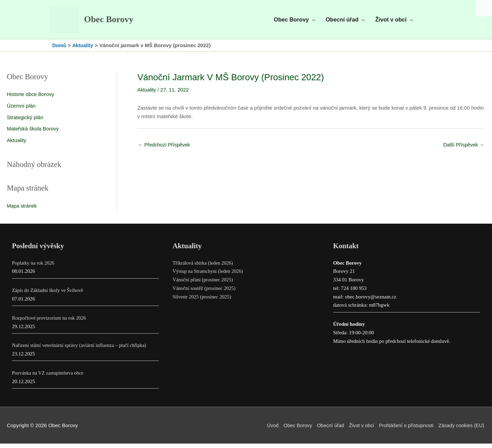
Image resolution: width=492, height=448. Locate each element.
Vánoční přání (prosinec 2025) (204, 284)
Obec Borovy (114, 22)
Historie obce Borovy (30, 99)
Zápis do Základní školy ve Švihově (49, 295)
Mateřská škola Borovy (33, 133)
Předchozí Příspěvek (165, 149)
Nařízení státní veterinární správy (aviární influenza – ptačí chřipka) (82, 350)
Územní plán (21, 110)
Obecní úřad (325, 430)
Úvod (266, 430)
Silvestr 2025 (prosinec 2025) (203, 301)
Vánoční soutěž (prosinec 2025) (205, 293)
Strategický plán (25, 122)
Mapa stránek (22, 210)
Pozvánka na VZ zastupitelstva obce (49, 377)
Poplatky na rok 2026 (34, 267)
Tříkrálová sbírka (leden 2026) (204, 267)
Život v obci (358, 430)
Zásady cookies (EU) (461, 430)
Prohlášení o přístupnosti (404, 430)
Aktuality (17, 145)
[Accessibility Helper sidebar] (484, 8)
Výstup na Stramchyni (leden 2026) (209, 276)
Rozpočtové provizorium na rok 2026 (50, 322)
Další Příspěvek (463, 149)
